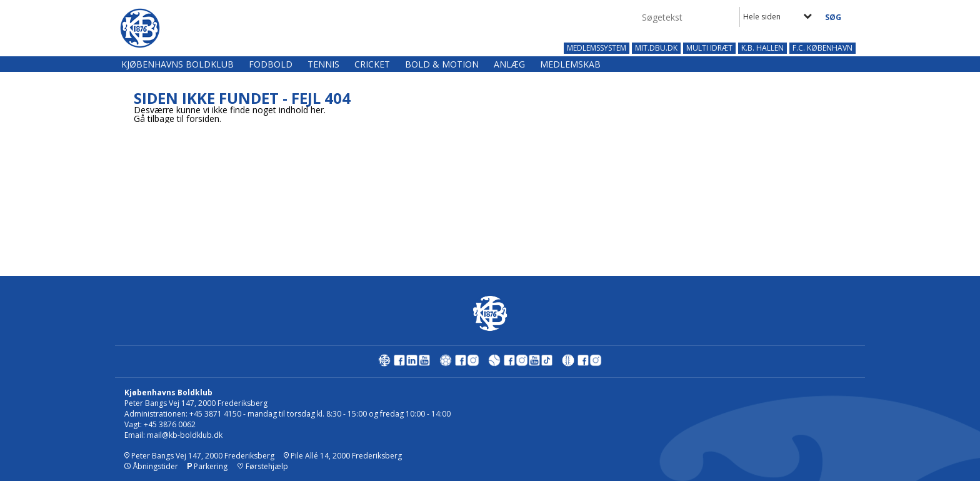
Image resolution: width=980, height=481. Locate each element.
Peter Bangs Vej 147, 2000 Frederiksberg (199, 456)
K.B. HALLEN (762, 48)
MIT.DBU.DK (656, 48)
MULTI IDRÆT (709, 48)
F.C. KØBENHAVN (822, 48)
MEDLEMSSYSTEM (597, 48)
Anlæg (509, 64)
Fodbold (271, 64)
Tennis (323, 64)
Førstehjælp (262, 466)
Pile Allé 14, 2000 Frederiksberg (343, 456)
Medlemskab (570, 64)
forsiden (203, 119)
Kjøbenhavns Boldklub (177, 64)
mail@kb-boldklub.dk (185, 435)
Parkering (207, 466)
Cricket (372, 64)
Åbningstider (151, 466)
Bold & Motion (442, 64)
